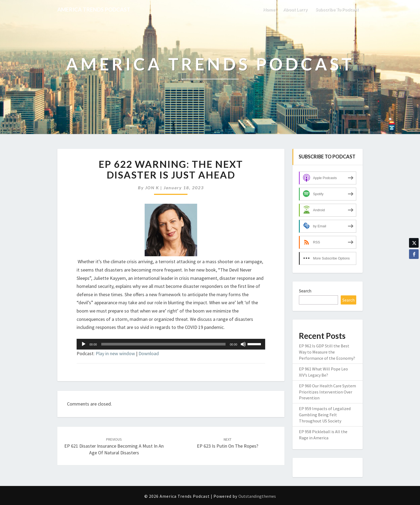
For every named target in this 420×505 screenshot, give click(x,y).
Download (149, 353)
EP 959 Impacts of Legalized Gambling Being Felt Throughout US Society (325, 415)
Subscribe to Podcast (337, 9)
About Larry (295, 9)
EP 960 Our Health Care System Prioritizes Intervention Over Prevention (327, 392)
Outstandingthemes (257, 496)
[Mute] (243, 344)
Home (269, 9)
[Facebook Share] (414, 254)
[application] (171, 344)
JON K (152, 187)
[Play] (84, 344)
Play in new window (115, 353)
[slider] (163, 344)
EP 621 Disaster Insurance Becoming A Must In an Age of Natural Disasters (114, 446)
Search (305, 291)
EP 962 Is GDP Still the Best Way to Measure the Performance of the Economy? (327, 352)
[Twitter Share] (414, 243)
